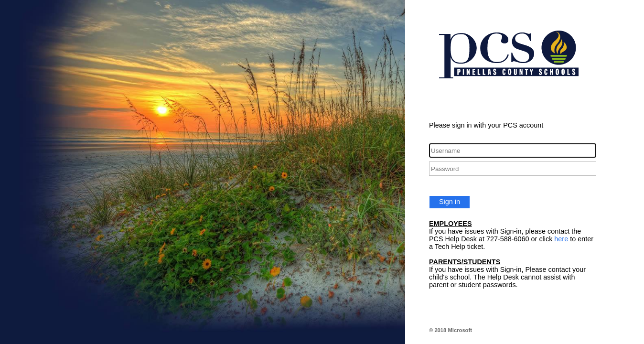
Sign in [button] (450, 202)
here (561, 239)
